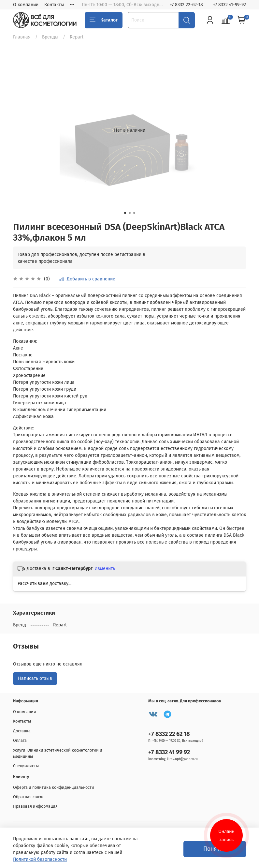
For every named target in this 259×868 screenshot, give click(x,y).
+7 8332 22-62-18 (186, 5)
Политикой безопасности (40, 859)
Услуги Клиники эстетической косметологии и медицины (58, 753)
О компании (26, 5)
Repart (77, 37)
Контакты (54, 5)
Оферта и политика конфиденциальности (54, 787)
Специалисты (26, 766)
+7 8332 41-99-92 (230, 5)
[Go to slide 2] (130, 213)
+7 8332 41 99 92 (169, 752)
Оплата (20, 740)
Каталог (104, 20)
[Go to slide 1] (125, 213)
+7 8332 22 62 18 (169, 734)
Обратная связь (28, 797)
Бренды (50, 37)
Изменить (105, 569)
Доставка (22, 731)
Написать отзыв (35, 678)
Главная (22, 37)
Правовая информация (35, 806)
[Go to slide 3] (134, 213)
